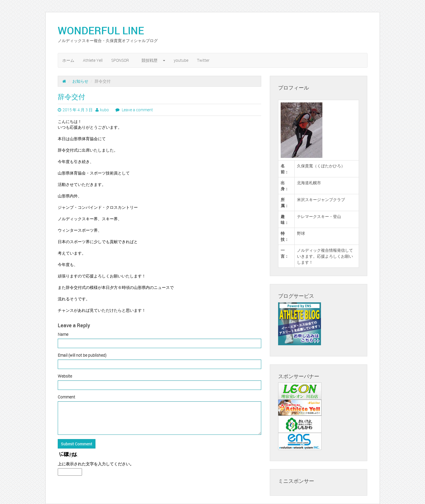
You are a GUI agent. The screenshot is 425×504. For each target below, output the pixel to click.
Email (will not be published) (82, 355)
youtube (181, 60)
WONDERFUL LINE (106, 30)
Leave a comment (137, 110)
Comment (66, 397)
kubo (104, 110)
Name (63, 334)
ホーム (68, 60)
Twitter (203, 60)
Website (65, 376)
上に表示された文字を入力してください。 (96, 464)
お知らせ (80, 81)
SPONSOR (122, 60)
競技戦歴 (153, 60)
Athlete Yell (93, 60)
